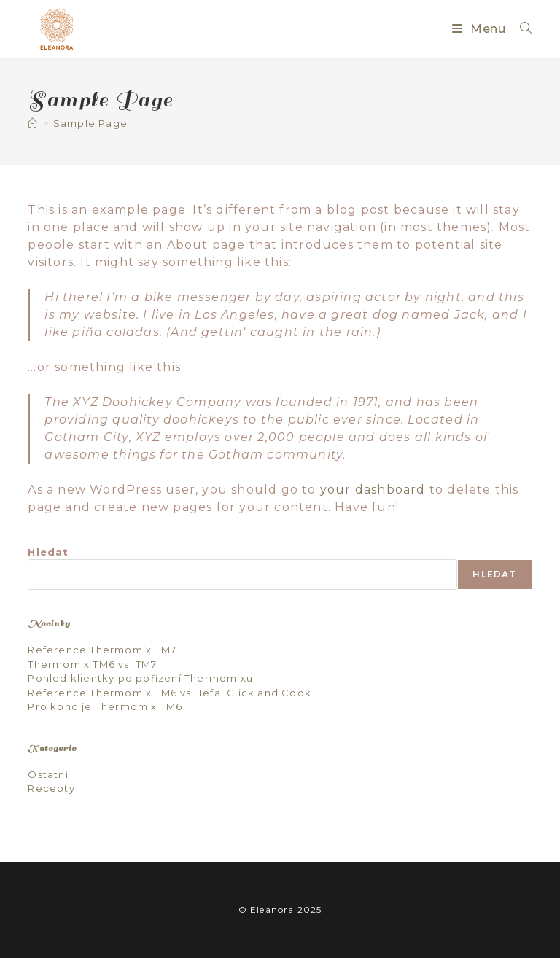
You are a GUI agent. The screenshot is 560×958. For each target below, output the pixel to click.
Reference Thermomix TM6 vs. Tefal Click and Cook (170, 693)
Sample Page (90, 123)
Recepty (51, 788)
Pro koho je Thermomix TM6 (105, 706)
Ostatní (48, 774)
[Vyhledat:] (521, 29)
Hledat (48, 552)
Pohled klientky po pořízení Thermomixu (140, 678)
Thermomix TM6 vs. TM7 (92, 664)
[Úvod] (33, 123)
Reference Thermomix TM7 (102, 650)
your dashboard (373, 490)
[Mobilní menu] (481, 29)
